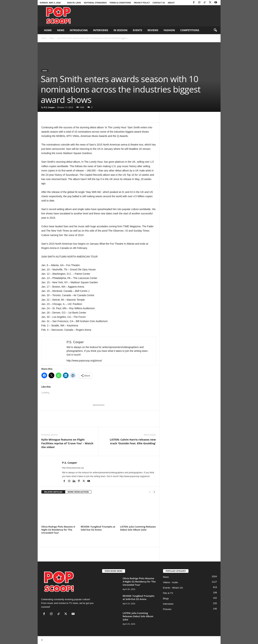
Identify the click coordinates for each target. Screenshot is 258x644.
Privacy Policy (142, 3)
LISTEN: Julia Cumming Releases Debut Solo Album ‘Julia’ (138, 528)
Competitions (190, 30)
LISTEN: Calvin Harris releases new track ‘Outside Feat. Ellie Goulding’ (133, 441)
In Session (120, 30)
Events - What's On (173, 588)
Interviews (101, 30)
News (61, 30)
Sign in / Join (74, 3)
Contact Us (159, 3)
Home (48, 30)
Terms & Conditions (120, 3)
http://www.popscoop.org (73, 468)
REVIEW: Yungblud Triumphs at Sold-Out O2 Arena (98, 528)
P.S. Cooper (49, 107)
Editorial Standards (95, 3)
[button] (215, 30)
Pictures (167, 609)
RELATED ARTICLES (53, 492)
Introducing (79, 30)
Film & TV (168, 593)
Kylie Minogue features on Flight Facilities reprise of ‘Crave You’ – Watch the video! (67, 443)
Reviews (153, 30)
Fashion (169, 30)
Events (137, 30)
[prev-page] (150, 492)
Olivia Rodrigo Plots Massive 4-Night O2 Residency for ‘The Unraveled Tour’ (58, 530)
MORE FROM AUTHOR (78, 492)
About (171, 3)
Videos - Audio (171, 582)
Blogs (166, 598)
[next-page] (154, 492)
